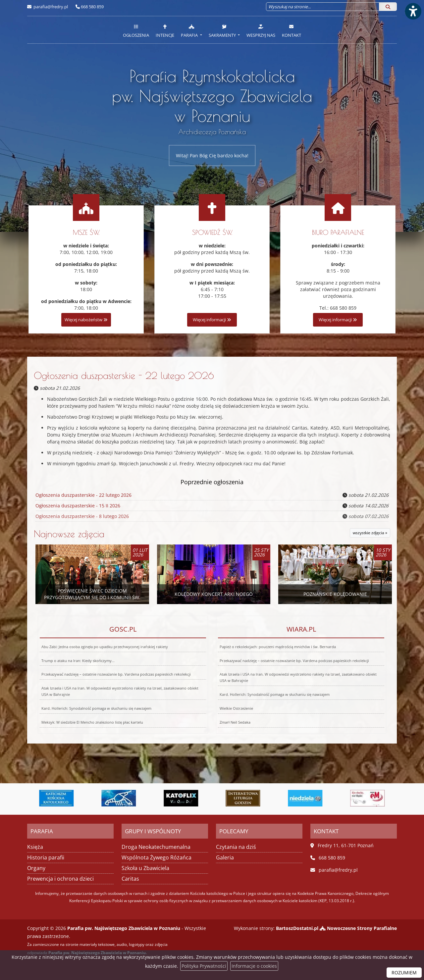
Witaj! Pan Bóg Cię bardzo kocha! (212, 155)
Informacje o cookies (254, 966)
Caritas (130, 879)
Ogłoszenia (136, 31)
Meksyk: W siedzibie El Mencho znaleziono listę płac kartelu (77, 709)
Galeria (225, 857)
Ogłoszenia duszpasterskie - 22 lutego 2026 (124, 375)
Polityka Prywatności (204, 966)
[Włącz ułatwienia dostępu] (413, 11)
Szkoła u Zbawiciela (145, 868)
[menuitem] (136, 30)
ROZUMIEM (404, 973)
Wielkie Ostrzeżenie (218, 696)
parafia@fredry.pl (50, 7)
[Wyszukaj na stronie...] (323, 7)
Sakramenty (223, 31)
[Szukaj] (388, 7)
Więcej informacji (212, 320)
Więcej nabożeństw (86, 320)
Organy (36, 868)
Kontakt (291, 31)
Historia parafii (46, 857)
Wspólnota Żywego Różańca (157, 857)
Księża (35, 847)
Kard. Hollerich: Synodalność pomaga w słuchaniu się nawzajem (88, 696)
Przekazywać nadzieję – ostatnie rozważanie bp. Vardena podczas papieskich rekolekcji (116, 674)
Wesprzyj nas (261, 31)
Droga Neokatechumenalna (156, 847)
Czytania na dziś (236, 847)
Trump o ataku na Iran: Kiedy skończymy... (81, 668)
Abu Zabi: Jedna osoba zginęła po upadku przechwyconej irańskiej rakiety (107, 663)
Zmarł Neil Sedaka (205, 709)
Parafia (190, 31)
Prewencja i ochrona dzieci (60, 879)
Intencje (165, 31)
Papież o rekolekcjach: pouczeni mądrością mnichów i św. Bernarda (281, 663)
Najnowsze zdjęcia (69, 534)
